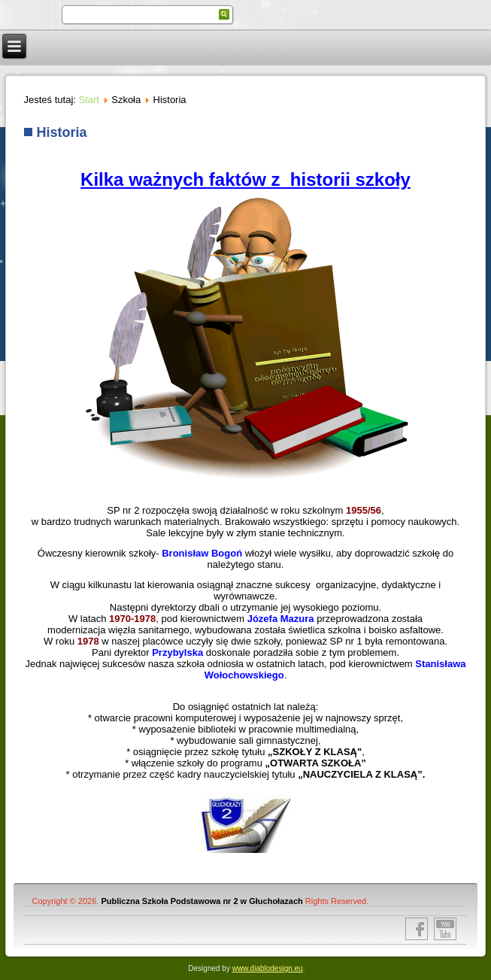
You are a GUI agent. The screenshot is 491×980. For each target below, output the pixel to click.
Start (89, 100)
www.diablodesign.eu (268, 968)
